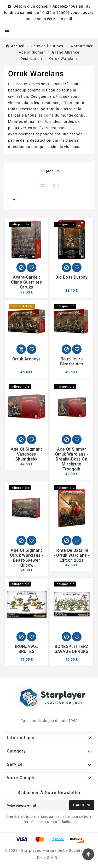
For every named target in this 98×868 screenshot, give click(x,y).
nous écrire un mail (54, 19)
